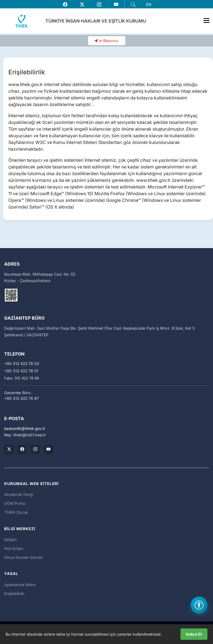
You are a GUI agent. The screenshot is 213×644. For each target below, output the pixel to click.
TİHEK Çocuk (16, 512)
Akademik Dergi (19, 494)
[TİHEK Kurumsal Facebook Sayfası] (22, 450)
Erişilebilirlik (14, 593)
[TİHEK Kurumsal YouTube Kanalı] (48, 450)
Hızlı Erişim (14, 548)
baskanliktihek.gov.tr (25, 428)
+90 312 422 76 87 (22, 398)
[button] (133, 5)
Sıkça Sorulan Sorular (24, 557)
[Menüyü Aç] (206, 19)
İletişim (10, 539)
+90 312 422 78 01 (21, 371)
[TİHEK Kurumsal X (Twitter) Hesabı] (9, 450)
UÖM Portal (15, 503)
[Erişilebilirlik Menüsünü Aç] (199, 605)
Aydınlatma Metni (20, 585)
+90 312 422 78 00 (22, 364)
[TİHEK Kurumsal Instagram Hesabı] (35, 450)
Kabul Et (194, 634)
